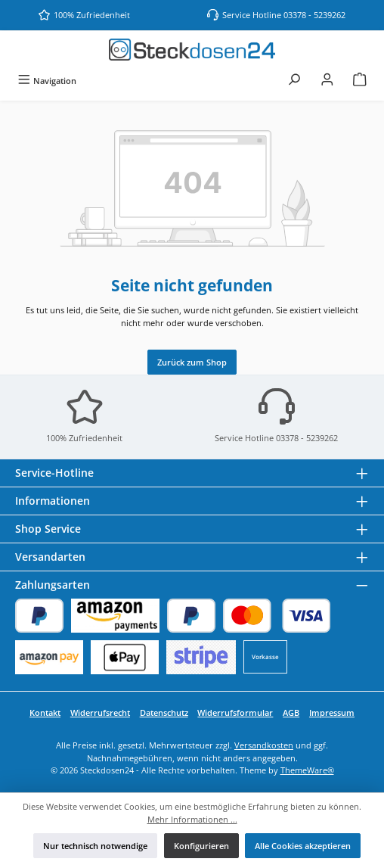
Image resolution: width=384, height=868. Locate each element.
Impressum (332, 712)
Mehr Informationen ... (192, 819)
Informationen (53, 501)
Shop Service (48, 529)
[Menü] (47, 81)
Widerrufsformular (235, 712)
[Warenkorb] (360, 81)
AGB (291, 712)
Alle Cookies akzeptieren (303, 846)
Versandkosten (264, 745)
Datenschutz (164, 712)
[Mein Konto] (327, 81)
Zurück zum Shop (192, 362)
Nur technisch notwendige (95, 846)
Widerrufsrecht (100, 712)
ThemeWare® (307, 770)
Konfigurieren (201, 846)
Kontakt (45, 712)
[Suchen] (294, 81)
